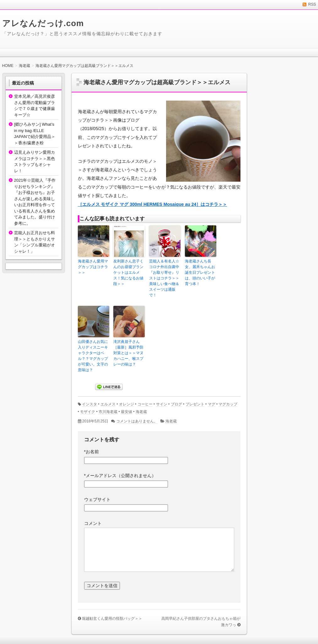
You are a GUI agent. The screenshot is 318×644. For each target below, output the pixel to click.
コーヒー (145, 404)
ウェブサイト (97, 499)
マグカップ (228, 404)
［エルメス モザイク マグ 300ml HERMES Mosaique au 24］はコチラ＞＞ (153, 204)
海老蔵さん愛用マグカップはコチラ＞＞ (93, 267)
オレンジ (127, 404)
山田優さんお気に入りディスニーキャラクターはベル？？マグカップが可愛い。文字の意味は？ (93, 356)
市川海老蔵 (108, 412)
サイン (162, 404)
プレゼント (195, 404)
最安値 (127, 412)
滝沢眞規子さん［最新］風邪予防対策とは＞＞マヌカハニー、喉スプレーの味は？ (128, 353)
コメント (93, 523)
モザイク (88, 412)
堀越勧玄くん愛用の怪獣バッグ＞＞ (112, 619)
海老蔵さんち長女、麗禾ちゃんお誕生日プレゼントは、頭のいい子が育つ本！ (200, 272)
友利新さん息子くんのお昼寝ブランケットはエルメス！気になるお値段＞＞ (128, 272)
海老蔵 (141, 412)
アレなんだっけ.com (43, 23)
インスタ (89, 404)
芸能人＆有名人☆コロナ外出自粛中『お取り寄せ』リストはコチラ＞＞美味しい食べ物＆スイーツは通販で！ (164, 278)
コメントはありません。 (137, 421)
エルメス (108, 404)
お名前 (92, 452)
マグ (212, 404)
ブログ (176, 404)
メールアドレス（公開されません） (120, 476)
